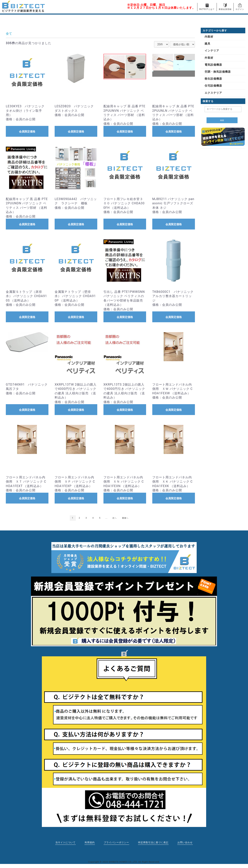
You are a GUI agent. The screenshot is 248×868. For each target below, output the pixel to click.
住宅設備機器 (213, 86)
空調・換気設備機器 (218, 72)
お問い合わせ (186, 842)
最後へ (125, 518)
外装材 (209, 58)
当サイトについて (64, 842)
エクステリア (213, 93)
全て (9, 34)
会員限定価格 (27, 131)
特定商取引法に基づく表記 (154, 842)
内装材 (209, 37)
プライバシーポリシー (116, 842)
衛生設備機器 (213, 79)
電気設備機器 (213, 65)
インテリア (212, 51)
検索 (222, 120)
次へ (115, 518)
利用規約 (89, 842)
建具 (208, 44)
